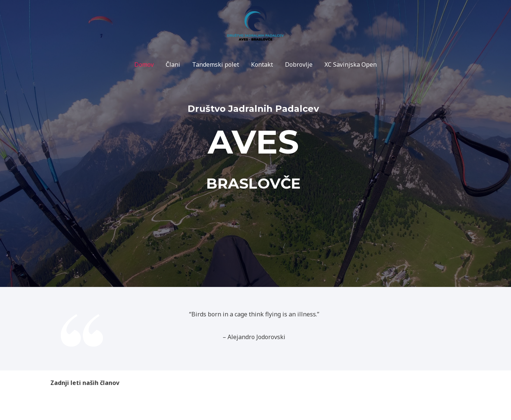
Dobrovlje (299, 64)
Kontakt (262, 64)
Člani (173, 64)
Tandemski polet (216, 64)
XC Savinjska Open (351, 64)
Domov (144, 64)
